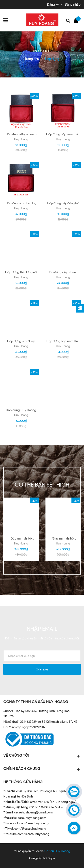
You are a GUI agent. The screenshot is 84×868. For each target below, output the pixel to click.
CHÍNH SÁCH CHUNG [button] (42, 769)
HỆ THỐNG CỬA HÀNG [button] (23, 782)
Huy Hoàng (21, 139)
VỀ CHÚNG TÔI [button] (42, 756)
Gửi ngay (42, 669)
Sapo (51, 858)
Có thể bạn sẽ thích (42, 485)
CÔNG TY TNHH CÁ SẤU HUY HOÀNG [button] (36, 702)
